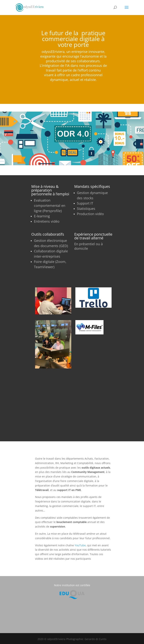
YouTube (80, 545)
